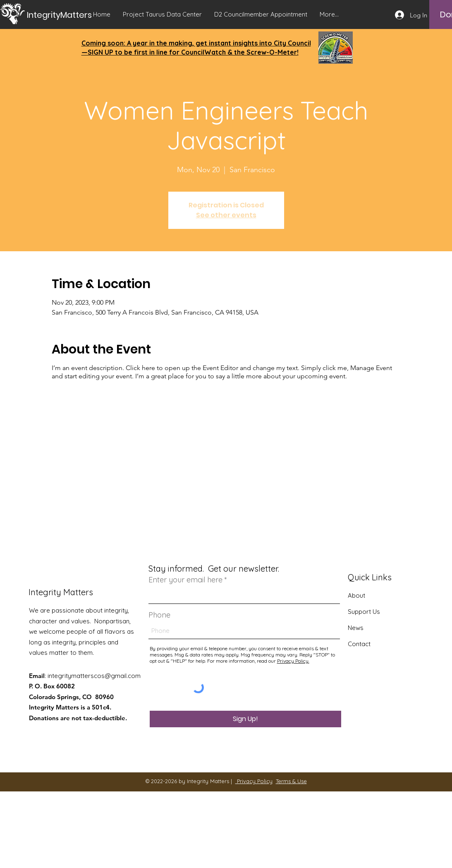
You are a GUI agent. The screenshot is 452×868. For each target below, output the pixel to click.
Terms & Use (291, 781)
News (356, 628)
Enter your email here (185, 580)
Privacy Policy (254, 781)
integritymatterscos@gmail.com (94, 676)
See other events (226, 215)
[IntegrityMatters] (67, 15)
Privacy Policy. (293, 661)
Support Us (364, 612)
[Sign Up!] (245, 719)
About (356, 595)
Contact (359, 644)
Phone (159, 615)
